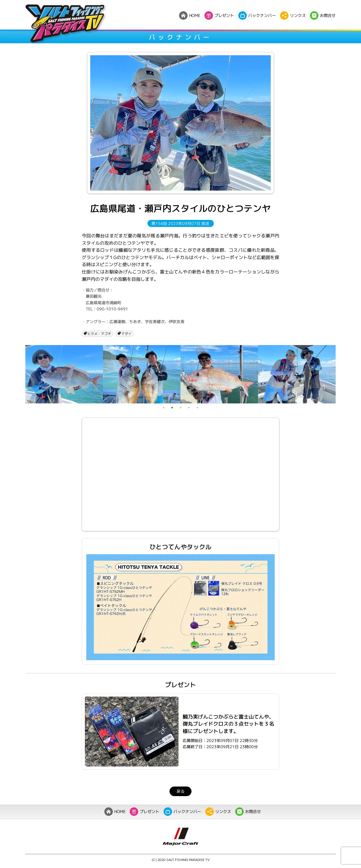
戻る (180, 791)
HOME (115, 812)
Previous (21, 374)
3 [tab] (180, 408)
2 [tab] (172, 408)
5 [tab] (197, 408)
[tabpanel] (64, 374)
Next (340, 374)
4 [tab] (189, 408)
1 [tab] (164, 408)
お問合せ (248, 812)
